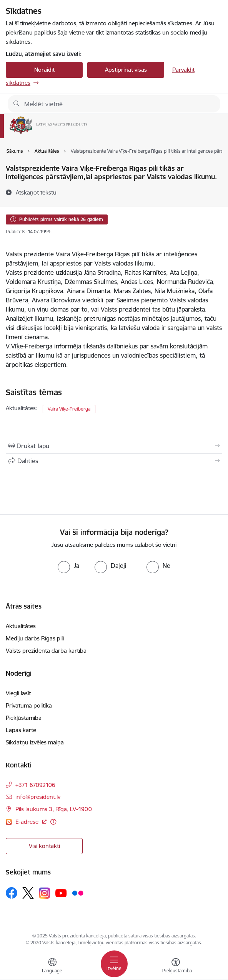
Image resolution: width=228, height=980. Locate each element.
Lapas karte (21, 730)
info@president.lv (38, 797)
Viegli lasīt (18, 693)
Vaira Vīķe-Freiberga (69, 409)
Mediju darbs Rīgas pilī (35, 638)
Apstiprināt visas (126, 70)
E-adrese (28, 822)
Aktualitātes (21, 626)
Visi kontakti (44, 846)
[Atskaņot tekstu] (36, 192)
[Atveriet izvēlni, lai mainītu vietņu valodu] (52, 967)
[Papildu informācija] (53, 822)
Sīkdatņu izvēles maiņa (35, 742)
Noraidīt (44, 70)
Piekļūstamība (24, 718)
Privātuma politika (29, 705)
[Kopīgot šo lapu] (114, 461)
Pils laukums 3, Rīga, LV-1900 (54, 809)
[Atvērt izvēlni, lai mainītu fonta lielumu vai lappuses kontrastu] (176, 967)
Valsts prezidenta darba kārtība (46, 651)
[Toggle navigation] (114, 964)
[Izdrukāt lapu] (114, 446)
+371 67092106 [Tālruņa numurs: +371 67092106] (35, 785)
